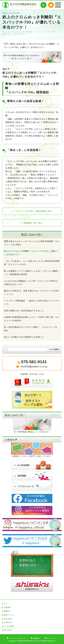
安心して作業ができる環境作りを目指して (24, 337)
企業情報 (7, 607)
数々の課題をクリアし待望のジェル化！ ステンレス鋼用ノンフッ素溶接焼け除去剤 (32, 273)
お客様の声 (8, 622)
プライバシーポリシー (17, 638)
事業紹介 (7, 611)
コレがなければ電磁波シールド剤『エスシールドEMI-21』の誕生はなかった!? (32, 283)
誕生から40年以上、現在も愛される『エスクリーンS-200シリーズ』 (31, 292)
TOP (6, 44)
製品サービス (9, 615)
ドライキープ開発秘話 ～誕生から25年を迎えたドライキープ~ (32, 302)
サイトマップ (52, 638)
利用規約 (36, 638)
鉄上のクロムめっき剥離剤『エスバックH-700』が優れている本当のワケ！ (31, 253)
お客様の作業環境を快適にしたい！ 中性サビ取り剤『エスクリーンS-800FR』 (32, 319)
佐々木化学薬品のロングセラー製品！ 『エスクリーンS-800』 (31, 329)
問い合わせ (8, 630)
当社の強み (8, 619)
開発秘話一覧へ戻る (33, 223)
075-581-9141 (43, 5)
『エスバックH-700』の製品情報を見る (33, 211)
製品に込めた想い (19, 44)
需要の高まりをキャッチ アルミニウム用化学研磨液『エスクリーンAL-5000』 (32, 243)
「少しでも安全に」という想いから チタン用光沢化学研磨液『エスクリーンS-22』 (32, 263)
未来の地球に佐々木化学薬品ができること (24, 311)
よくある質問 (9, 626)
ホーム (6, 604)
